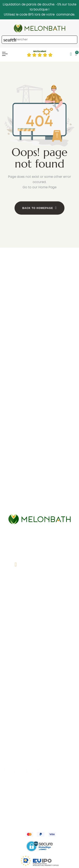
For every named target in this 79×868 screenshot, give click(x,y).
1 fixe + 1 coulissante (40, 294)
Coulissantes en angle (40, 428)
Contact (39, 623)
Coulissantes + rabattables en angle (39, 447)
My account (40, 701)
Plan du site (39, 655)
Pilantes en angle (40, 441)
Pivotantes (39, 325)
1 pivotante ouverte (39, 366)
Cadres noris (39, 372)
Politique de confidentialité (27, 795)
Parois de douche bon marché (39, 467)
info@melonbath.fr (44, 584)
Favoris (39, 714)
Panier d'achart (40, 708)
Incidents (40, 746)
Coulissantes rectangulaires (40, 511)
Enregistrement (39, 733)
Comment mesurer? (40, 636)
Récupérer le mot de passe (40, 727)
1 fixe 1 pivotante (39, 353)
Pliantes (40, 319)
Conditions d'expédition (39, 642)
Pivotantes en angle (39, 435)
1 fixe (40, 347)
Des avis (39, 629)
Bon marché (40, 378)
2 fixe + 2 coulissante (40, 306)
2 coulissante (39, 312)
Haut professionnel (40, 739)
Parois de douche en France (40, 648)
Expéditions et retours (32, 799)
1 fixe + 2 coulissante (39, 300)
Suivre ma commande (40, 720)
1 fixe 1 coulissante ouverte (40, 359)
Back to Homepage (38, 208)
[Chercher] (39, 40)
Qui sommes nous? (39, 617)
